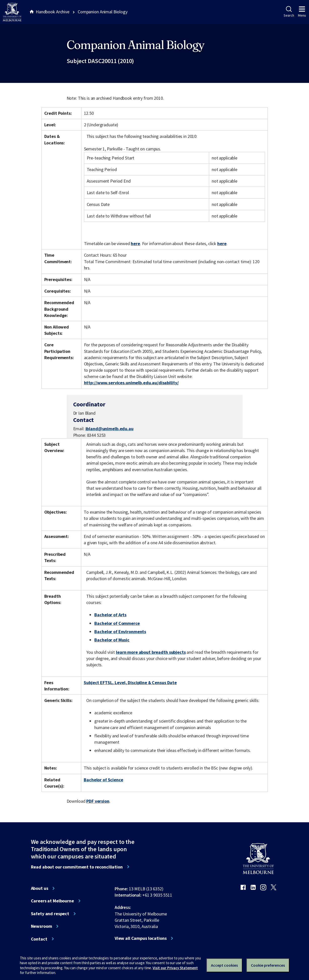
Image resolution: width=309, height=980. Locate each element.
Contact (39, 939)
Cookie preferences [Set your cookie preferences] (268, 965)
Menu (302, 12)
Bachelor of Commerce (117, 623)
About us (40, 888)
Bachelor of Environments (120, 632)
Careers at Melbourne (52, 901)
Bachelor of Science (103, 780)
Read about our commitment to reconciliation (77, 867)
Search (289, 12)
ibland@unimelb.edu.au (109, 429)
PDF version (98, 801)
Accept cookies (224, 965)
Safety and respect (50, 914)
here (135, 243)
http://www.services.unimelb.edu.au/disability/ (131, 383)
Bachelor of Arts (110, 615)
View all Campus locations (141, 938)
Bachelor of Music (112, 640)
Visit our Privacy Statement (175, 968)
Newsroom (41, 926)
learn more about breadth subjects (151, 652)
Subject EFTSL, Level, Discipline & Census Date (130, 683)
